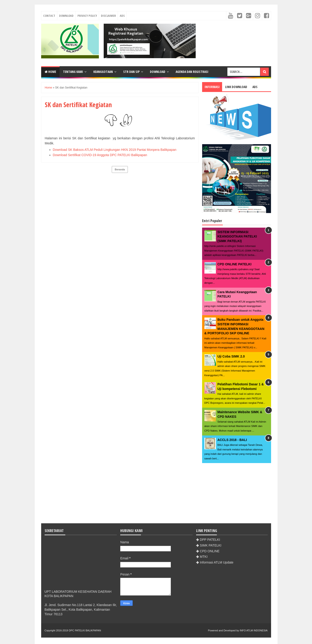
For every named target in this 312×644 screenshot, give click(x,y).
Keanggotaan (103, 72)
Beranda (120, 169)
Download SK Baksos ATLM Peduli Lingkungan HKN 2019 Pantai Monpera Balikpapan (115, 150)
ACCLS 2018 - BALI (232, 440)
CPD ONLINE (210, 551)
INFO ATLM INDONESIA (254, 630)
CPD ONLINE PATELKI (235, 264)
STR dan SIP (131, 72)
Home (50, 72)
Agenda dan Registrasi (192, 72)
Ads (122, 16)
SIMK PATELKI (211, 545)
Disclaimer (108, 16)
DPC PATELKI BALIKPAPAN (85, 630)
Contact (49, 16)
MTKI (204, 557)
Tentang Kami (73, 72)
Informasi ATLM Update (217, 562)
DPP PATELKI (210, 540)
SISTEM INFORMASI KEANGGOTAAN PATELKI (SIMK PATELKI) (237, 236)
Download (66, 16)
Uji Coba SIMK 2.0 (231, 356)
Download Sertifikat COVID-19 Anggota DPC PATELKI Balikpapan (100, 155)
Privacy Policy (87, 16)
